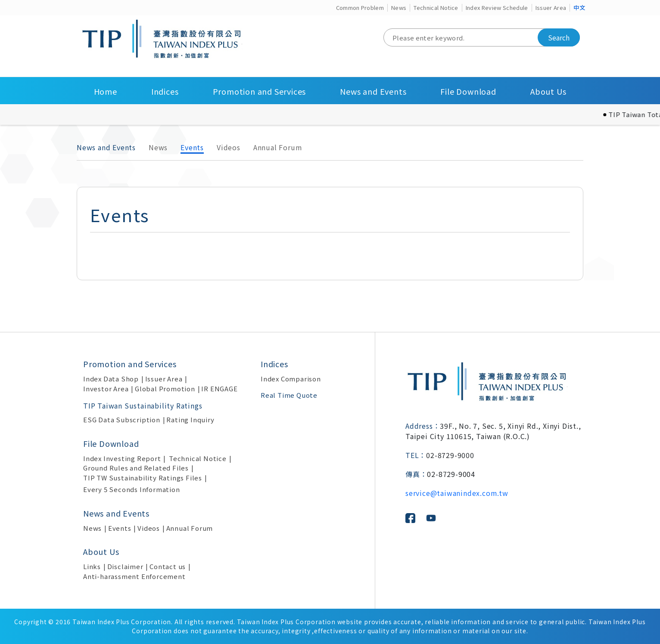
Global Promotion (165, 389)
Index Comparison (291, 379)
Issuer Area (551, 8)
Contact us (168, 566)
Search (559, 37)
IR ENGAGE (219, 389)
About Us (548, 91)
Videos (229, 147)
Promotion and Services (260, 91)
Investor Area (106, 389)
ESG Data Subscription (122, 420)
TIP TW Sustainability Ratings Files (143, 478)
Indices (165, 91)
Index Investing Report (122, 458)
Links (92, 566)
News (399, 8)
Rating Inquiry (190, 420)
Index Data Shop (111, 379)
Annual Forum (278, 147)
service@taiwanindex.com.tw (457, 493)
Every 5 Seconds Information (132, 489)
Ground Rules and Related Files (136, 468)
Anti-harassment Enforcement (134, 576)
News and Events (373, 91)
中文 (579, 8)
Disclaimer (125, 566)
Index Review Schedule (497, 8)
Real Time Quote (289, 395)
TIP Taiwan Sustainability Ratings (143, 406)
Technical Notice (436, 8)
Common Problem (360, 8)
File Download (468, 91)
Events (192, 147)
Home (106, 91)
